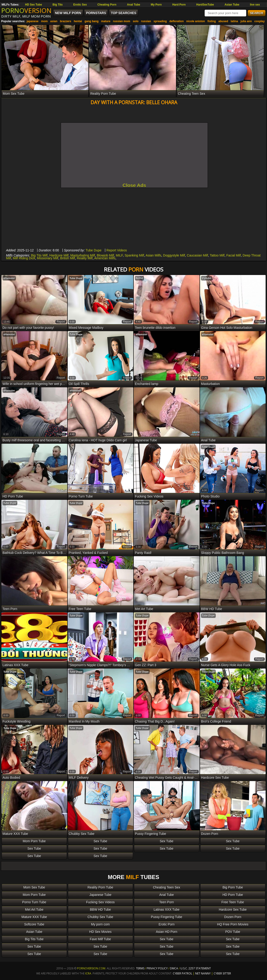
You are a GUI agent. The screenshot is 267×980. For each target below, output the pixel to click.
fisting (212, 21)
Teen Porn (167, 902)
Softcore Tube (34, 924)
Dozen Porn (233, 917)
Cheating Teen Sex (167, 887)
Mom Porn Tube (34, 841)
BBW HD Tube (100, 910)
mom (44, 21)
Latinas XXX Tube (167, 910)
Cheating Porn (107, 5)
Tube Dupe (94, 250)
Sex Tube (100, 841)
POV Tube (233, 932)
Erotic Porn (167, 924)
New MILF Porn (68, 13)
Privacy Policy (158, 968)
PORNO (26, 10)
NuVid (140, 278)
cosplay (259, 21)
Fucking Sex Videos (100, 902)
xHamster (9, 278)
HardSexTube (205, 5)
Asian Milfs (154, 255)
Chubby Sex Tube (100, 917)
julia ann (246, 21)
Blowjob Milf (105, 255)
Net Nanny (203, 973)
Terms (140, 968)
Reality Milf (85, 258)
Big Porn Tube (233, 887)
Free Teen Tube (233, 902)
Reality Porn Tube (100, 887)
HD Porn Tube (233, 895)
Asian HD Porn (167, 932)
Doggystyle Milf (174, 255)
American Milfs (105, 258)
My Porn (156, 5)
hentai (78, 21)
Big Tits (58, 5)
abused (223, 21)
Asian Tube (232, 5)
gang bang (92, 21)
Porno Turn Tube (34, 902)
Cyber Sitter (222, 973)
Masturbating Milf (83, 255)
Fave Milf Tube (100, 939)
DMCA (174, 968)
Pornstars (96, 13)
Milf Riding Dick (24, 258)
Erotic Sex (80, 5)
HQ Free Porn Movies (233, 924)
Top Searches (124, 13)
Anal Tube (134, 5)
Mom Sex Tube (34, 887)
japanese (32, 21)
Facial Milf (234, 255)
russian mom (122, 21)
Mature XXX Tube (34, 917)
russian (146, 21)
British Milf (68, 258)
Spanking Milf (134, 255)
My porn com (100, 924)
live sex (255, 5)
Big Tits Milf (39, 255)
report (61, 322)
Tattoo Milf (217, 255)
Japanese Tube (100, 895)
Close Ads (134, 185)
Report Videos (117, 250)
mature (106, 21)
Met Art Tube (34, 910)
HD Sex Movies (100, 932)
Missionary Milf (48, 258)
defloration (176, 21)
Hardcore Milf (59, 255)
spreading (160, 21)
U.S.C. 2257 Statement (196, 968)
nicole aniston (196, 21)
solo (136, 21)
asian (54, 21)
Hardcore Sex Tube (233, 910)
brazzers (65, 21)
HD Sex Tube (33, 5)
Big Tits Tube (34, 939)
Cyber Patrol (182, 973)
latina (234, 21)
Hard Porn (179, 5)
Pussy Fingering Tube (167, 917)
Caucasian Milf (197, 255)
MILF (119, 255)
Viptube (206, 278)
